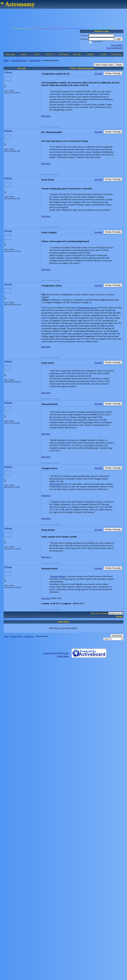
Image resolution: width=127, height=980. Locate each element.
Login (118, 39)
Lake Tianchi (55, 484)
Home (6, 60)
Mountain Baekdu (58, 576)
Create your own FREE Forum (56, 653)
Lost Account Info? (115, 48)
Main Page (10, 54)
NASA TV (50, 54)
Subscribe (117, 636)
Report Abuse (63, 656)
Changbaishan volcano (87, 308)
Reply (119, 65)
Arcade (103, 54)
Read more (46, 116)
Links (37, 54)
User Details (63, 54)
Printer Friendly (113, 73)
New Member (117, 45)
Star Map (77, 54)
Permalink (98, 73)
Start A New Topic (104, 65)
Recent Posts (117, 54)
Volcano (119, 616)
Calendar (90, 54)
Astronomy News (19, 60)
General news (35, 60)
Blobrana (8, 72)
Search (24, 54)
